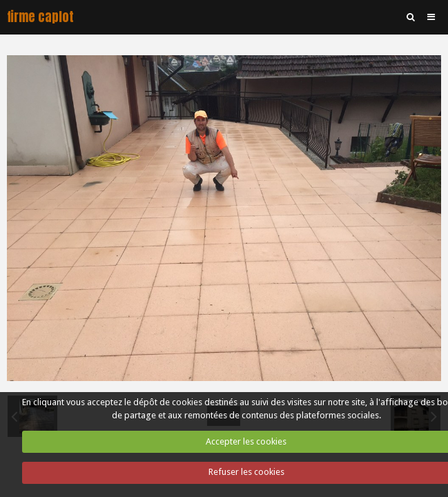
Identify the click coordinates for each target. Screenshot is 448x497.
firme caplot (40, 17)
